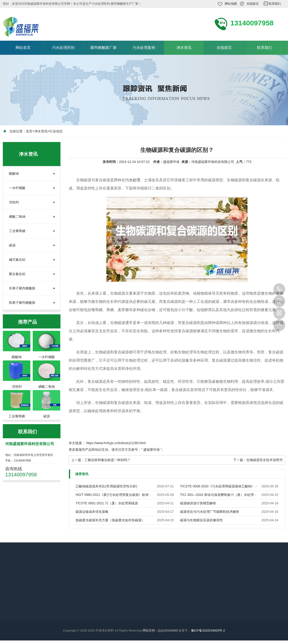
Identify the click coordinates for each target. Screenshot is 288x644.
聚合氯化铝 (17, 274)
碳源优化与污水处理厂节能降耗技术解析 (210, 512)
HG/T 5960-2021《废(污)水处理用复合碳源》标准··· (113, 495)
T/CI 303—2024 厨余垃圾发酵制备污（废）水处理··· (218, 495)
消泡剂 (14, 202)
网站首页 (23, 48)
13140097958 (279, 289)
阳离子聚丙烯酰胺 (22, 303)
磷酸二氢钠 (17, 217)
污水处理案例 (144, 48)
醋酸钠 (14, 174)
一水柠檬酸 (17, 188)
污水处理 (133, 180)
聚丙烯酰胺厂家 (104, 48)
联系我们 (275, 4)
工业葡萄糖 (17, 231)
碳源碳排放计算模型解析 (198, 503)
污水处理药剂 (63, 48)
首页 (29, 131)
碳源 (12, 245)
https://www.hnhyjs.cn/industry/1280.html (116, 443)
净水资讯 (184, 48)
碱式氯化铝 (17, 260)
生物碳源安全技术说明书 (264, 460)
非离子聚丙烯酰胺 (22, 288)
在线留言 (253, 4)
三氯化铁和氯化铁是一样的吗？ (108, 460)
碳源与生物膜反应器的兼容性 (201, 520)
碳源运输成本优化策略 (92, 512)
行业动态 (56, 131)
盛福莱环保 (152, 450)
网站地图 (231, 4)
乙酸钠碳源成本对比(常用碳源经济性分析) (106, 486)
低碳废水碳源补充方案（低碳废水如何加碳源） (110, 520)
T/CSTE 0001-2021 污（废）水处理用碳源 (107, 503)
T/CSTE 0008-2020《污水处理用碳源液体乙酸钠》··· (219, 486)
